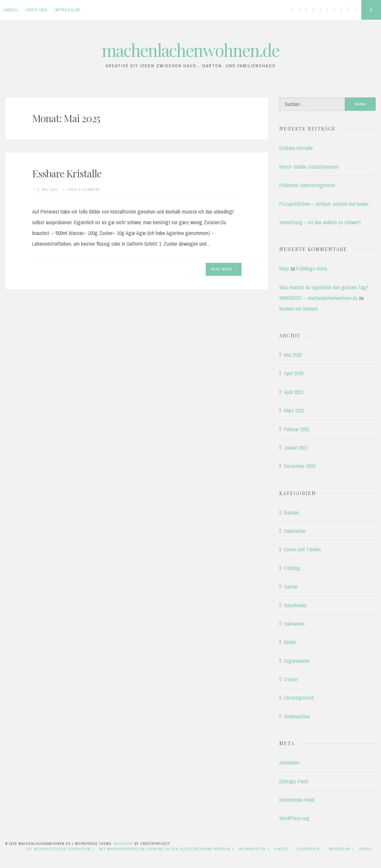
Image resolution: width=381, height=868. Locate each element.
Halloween (294, 624)
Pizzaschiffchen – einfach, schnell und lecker (324, 204)
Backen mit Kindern (299, 309)
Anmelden (289, 763)
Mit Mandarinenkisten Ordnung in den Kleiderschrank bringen (165, 849)
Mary (284, 268)
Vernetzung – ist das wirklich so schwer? (320, 222)
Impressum (67, 10)
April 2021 (294, 392)
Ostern (291, 679)
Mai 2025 (293, 355)
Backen (291, 512)
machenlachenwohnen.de (190, 50)
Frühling (292, 568)
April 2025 (294, 373)
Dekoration (295, 531)
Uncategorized (299, 698)
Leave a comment (83, 189)
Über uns (36, 10)
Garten (291, 586)
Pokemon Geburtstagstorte (307, 185)
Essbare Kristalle (67, 173)
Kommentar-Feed (297, 800)
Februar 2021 (297, 429)
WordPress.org (294, 818)
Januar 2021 (296, 448)
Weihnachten (297, 716)
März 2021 (294, 410)
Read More (223, 269)
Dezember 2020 (300, 466)
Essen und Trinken (302, 549)
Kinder (290, 642)
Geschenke (295, 605)
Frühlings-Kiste (312, 268)
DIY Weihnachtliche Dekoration (58, 849)
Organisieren (297, 661)
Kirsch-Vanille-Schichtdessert (309, 167)
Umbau (11, 10)
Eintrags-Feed (294, 781)
